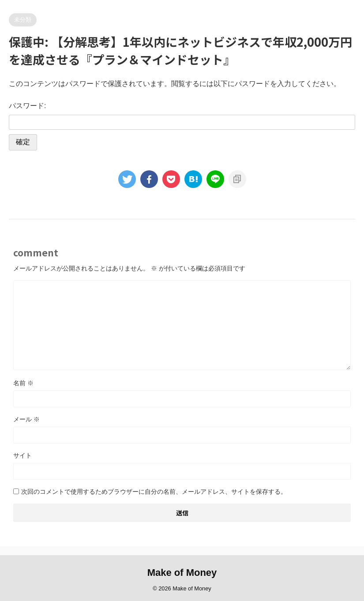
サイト (23, 455)
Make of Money (182, 573)
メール (26, 419)
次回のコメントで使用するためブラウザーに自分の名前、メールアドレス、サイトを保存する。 (154, 492)
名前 (23, 383)
